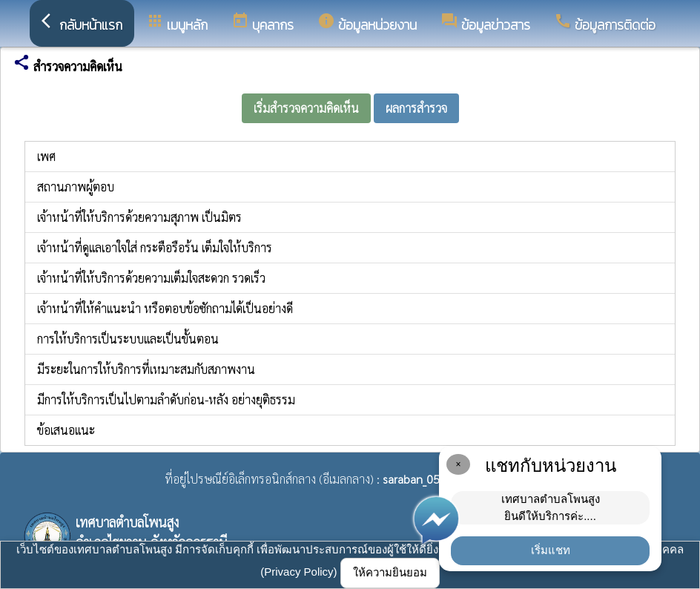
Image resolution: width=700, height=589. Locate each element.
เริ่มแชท (551, 550)
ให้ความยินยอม (390, 572)
